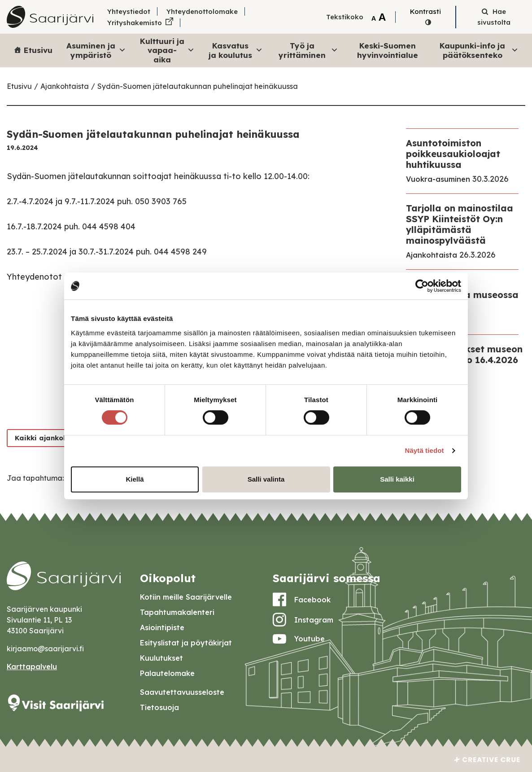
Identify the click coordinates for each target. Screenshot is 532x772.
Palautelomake (167, 673)
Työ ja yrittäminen (308, 50)
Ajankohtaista (65, 86)
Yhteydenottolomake (202, 11)
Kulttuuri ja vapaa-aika (168, 50)
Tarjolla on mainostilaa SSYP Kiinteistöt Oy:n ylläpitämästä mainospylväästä (460, 224)
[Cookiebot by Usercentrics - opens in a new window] (422, 286)
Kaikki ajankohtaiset (52, 438)
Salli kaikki (397, 479)
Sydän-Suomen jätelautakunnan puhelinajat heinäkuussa (198, 86)
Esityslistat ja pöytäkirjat (186, 643)
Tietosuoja (159, 707)
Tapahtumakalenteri (177, 612)
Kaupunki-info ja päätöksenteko (479, 50)
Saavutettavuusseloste (182, 692)
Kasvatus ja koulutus (236, 50)
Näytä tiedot (425, 450)
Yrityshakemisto (135, 23)
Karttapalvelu (32, 667)
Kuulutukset (161, 658)
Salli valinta (266, 479)
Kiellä (135, 479)
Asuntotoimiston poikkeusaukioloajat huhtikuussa (453, 154)
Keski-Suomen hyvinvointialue (388, 50)
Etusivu (38, 50)
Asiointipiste (162, 627)
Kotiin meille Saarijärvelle (186, 597)
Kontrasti (425, 11)
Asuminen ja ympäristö (96, 50)
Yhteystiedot (129, 11)
